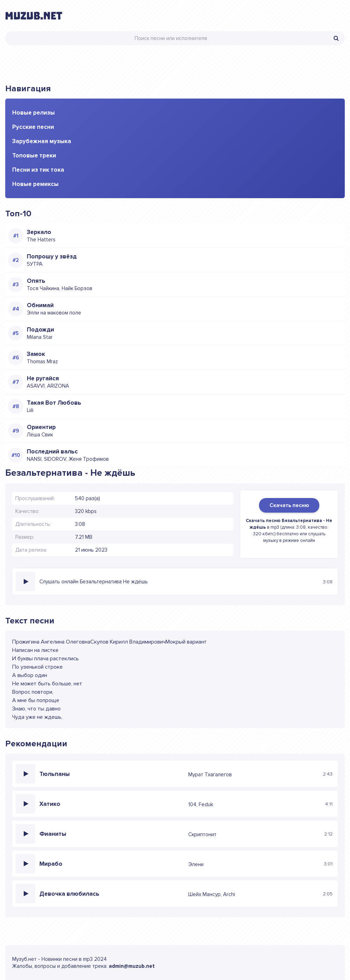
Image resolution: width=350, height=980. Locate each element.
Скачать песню (289, 505)
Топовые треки (34, 155)
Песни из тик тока (38, 170)
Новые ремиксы (35, 184)
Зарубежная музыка (42, 141)
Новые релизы (33, 113)
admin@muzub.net (132, 966)
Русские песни (33, 127)
